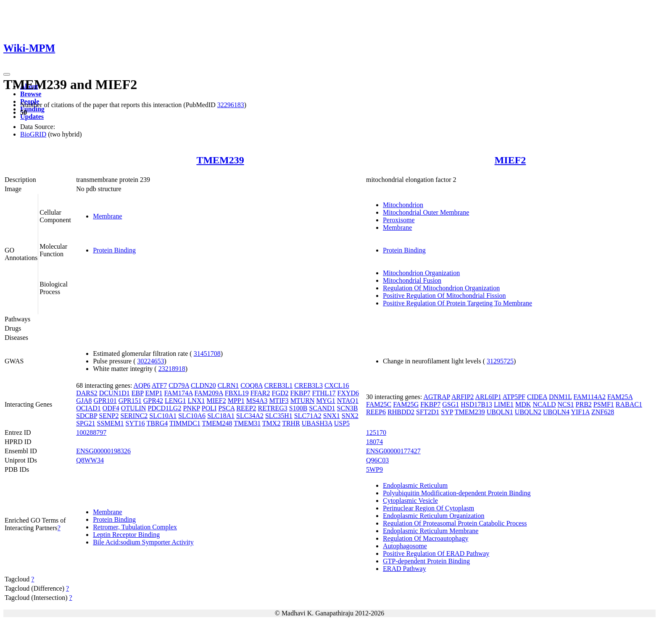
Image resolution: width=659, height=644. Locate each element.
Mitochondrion (403, 205)
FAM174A (178, 393)
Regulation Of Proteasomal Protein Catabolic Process (455, 523)
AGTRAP (436, 397)
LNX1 (196, 401)
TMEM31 (247, 423)
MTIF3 (279, 401)
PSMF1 (604, 404)
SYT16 (135, 423)
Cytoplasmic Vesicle (410, 501)
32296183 (231, 105)
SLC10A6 (192, 416)
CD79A (179, 385)
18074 (374, 442)
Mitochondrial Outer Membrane (426, 212)
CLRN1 (228, 385)
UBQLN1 (500, 412)
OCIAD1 (88, 408)
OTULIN (134, 408)
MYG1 (326, 401)
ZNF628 (603, 412)
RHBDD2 (401, 412)
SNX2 (350, 416)
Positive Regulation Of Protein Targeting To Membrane (457, 303)
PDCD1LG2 (164, 408)
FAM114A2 (590, 397)
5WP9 (374, 469)
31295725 (500, 361)
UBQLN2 (528, 412)
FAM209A (209, 393)
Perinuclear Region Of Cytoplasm (428, 508)
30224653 (150, 361)
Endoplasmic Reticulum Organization (434, 516)
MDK (523, 404)
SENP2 (109, 416)
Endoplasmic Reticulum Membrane (431, 531)
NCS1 (565, 404)
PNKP (191, 408)
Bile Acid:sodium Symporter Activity (143, 542)
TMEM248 (217, 423)
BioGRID (33, 134)
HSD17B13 (476, 404)
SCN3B (348, 408)
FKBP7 (301, 393)
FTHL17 (324, 393)
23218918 (172, 369)
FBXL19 (237, 393)
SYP (447, 412)
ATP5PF (514, 397)
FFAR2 (260, 393)
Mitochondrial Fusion (412, 280)
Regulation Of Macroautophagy (426, 538)
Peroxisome (399, 220)
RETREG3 (273, 408)
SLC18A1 (221, 416)
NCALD (544, 404)
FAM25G (406, 404)
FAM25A (620, 397)
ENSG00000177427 (393, 451)
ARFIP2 (463, 397)
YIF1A (580, 412)
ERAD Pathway (405, 569)
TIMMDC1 (185, 423)
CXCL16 (337, 385)
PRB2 (584, 404)
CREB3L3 (308, 385)
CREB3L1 (279, 385)
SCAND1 (322, 408)
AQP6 (142, 385)
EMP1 (154, 393)
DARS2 (87, 393)
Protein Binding (114, 250)
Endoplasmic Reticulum (415, 485)
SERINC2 (134, 416)
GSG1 (451, 404)
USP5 (342, 423)
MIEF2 (510, 160)
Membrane (107, 216)
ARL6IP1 (488, 397)
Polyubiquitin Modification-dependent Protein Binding (457, 493)
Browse (31, 94)
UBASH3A (317, 423)
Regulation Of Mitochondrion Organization (441, 288)
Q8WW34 (90, 460)
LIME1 (504, 404)
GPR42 (153, 401)
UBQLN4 (556, 412)
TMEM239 (220, 160)
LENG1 (175, 401)
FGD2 (280, 393)
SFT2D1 (428, 412)
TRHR (291, 423)
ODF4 (111, 408)
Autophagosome (405, 546)
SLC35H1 (279, 416)
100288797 (91, 432)
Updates (32, 117)
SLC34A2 (250, 416)
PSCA (226, 408)
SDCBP (87, 416)
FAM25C (379, 404)
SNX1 (332, 416)
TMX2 (272, 423)
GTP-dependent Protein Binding (426, 561)
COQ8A (251, 385)
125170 (376, 432)
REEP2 (246, 408)
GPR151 (130, 401)
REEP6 (376, 412)
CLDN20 (203, 385)
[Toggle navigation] (7, 74)
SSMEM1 (111, 423)
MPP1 (236, 401)
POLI (209, 408)
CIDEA (537, 397)
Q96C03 (377, 460)
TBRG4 (157, 423)
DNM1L (560, 397)
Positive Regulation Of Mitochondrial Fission (444, 296)
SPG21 (86, 423)
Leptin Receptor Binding (126, 535)
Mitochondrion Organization (421, 273)
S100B (298, 408)
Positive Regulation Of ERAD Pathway (436, 553)
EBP (138, 393)
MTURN (303, 401)
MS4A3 (257, 401)
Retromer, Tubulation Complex (135, 527)
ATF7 (159, 385)
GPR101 (105, 401)
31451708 (207, 354)
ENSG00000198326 (103, 451)
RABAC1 (629, 404)
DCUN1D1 (115, 393)
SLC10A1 (163, 416)
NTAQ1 (348, 401)
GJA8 (84, 401)
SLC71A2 (308, 416)
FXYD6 (348, 393)
